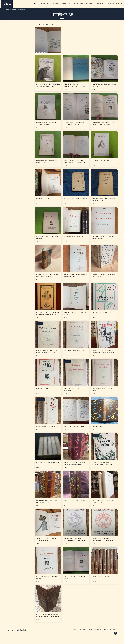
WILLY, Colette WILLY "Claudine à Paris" (75, 582)
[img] (48, 73)
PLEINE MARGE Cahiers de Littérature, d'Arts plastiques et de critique (76, 544)
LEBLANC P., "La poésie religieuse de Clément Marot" (104, 242)
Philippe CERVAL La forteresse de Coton (103, 394)
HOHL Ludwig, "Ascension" (101, 165)
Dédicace (96, 176)
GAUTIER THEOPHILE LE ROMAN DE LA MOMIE (75, 318)
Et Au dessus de (15, 201)
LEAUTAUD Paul (98, 431)
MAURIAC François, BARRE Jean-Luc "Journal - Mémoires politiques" (48, 90)
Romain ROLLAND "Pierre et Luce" (76, 355)
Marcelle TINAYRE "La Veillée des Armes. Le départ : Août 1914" (47, 356)
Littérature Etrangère (14, 30)
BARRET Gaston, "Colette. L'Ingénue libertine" (104, 90)
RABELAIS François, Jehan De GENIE (48, 467)
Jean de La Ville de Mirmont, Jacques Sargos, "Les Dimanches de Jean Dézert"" (76, 166)
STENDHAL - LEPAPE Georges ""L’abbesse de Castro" (46, 544)
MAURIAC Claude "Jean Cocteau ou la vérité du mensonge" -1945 (48, 318)
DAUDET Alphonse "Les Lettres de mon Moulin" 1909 (47, 506)
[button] (106, 4)
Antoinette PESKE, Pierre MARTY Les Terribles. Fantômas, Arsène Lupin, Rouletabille (103, 356)
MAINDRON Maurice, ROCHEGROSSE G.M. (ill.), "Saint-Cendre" (75, 90)
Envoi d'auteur (41, 404)
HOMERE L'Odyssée (43, 203)
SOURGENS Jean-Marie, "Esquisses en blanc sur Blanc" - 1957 (104, 204)
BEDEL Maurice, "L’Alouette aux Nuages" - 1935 (47, 166)
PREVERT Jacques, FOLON (101, 581)
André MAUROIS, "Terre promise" (47, 431)
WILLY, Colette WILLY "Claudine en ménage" (48, 242)
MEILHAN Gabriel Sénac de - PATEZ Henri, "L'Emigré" (104, 506)
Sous (12, 194)
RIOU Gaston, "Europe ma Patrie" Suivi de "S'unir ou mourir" (103, 128)
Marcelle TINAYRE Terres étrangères (73, 394)
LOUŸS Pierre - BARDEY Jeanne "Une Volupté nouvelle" (46, 128)
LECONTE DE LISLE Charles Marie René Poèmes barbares (47, 280)
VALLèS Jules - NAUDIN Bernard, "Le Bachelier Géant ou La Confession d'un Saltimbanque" (75, 128)
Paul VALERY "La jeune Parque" (75, 431)
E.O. (66, 176)
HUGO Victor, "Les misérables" (75, 241)
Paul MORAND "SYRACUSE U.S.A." (103, 317)
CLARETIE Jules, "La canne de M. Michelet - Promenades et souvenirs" (75, 468)
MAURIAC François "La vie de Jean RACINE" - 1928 (104, 280)
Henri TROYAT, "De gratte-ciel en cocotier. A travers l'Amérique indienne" (103, 468)
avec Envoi (40, 328)
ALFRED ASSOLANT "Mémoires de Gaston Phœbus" (76, 280)
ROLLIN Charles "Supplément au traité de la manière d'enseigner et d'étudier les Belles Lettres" (48, 620)
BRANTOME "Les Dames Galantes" (76, 505)
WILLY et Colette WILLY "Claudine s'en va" (47, 582)
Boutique (14, 9)
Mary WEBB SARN (42, 393)
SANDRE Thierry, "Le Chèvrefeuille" (76, 203)
